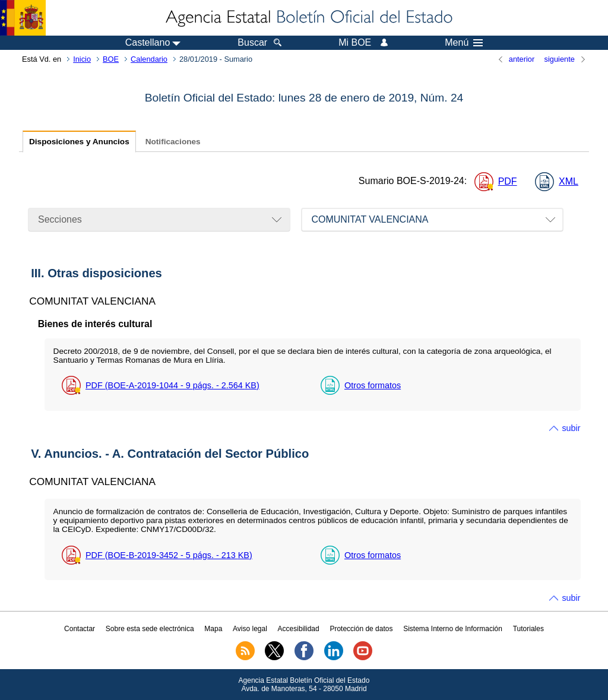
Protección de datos (361, 629)
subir (571, 428)
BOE (111, 59)
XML (569, 181)
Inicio (82, 59)
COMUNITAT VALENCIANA (370, 219)
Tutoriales (528, 629)
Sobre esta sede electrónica (150, 629)
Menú (464, 43)
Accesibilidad (299, 629)
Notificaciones (173, 142)
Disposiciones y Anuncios (79, 142)
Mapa (213, 629)
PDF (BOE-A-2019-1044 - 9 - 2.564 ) (172, 385)
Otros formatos (373, 385)
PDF (508, 181)
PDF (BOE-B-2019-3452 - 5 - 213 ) (169, 555)
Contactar (80, 629)
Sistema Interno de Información (453, 629)
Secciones (60, 219)
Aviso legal (250, 629)
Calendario (149, 59)
